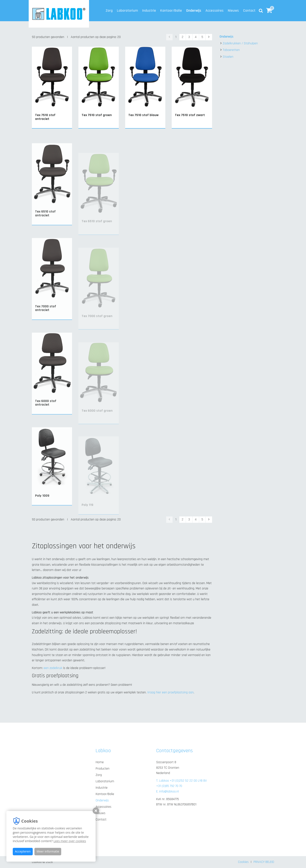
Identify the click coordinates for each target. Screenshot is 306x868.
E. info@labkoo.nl (167, 792)
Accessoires (215, 11)
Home (100, 762)
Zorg (109, 11)
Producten (103, 769)
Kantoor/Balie (171, 11)
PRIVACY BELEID (264, 862)
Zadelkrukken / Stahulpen (240, 43)
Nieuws (233, 11)
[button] (269, 11)
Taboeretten (231, 50)
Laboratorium (127, 11)
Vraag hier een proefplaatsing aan (170, 692)
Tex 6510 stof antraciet (45, 227)
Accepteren (23, 851)
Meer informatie (48, 851)
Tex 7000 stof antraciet (46, 322)
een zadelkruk (53, 668)
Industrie (149, 11)
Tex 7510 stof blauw (143, 115)
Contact (249, 11)
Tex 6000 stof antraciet (46, 417)
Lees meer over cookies (70, 841)
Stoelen (228, 57)
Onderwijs (194, 11)
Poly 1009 (42, 509)
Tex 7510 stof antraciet (45, 117)
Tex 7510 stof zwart (190, 115)
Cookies (243, 862)
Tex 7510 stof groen (97, 115)
